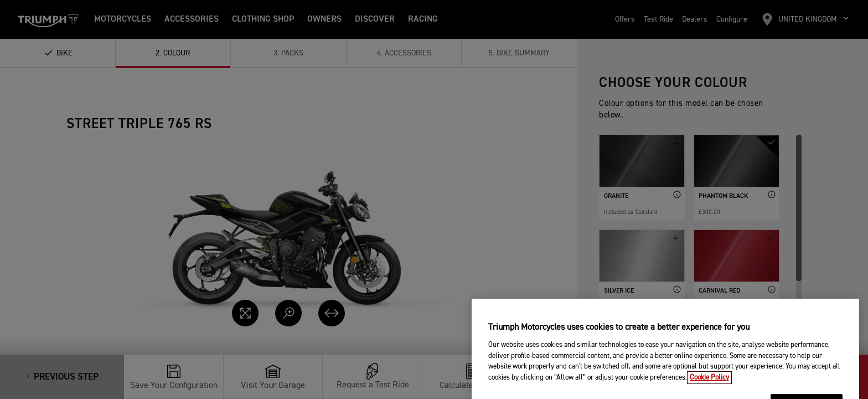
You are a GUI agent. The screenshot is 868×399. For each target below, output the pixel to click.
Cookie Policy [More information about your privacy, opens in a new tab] (709, 393)
